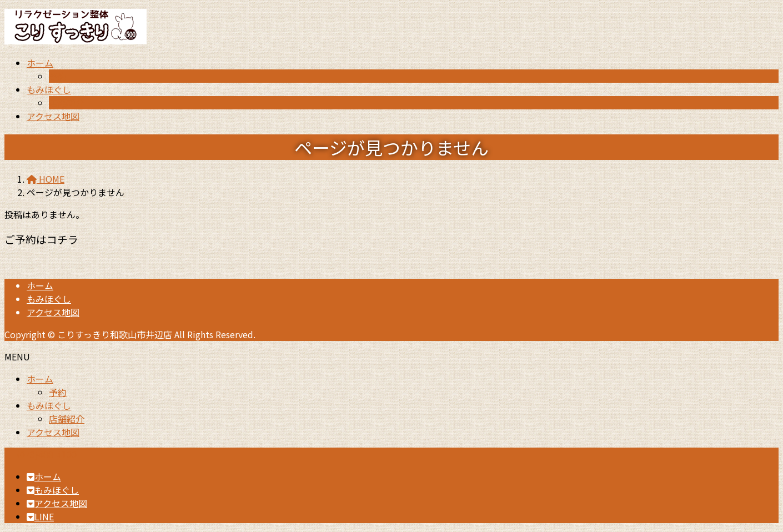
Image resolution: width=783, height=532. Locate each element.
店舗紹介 (67, 103)
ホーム (40, 285)
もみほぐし (49, 299)
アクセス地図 (53, 312)
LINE (40, 516)
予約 (58, 76)
